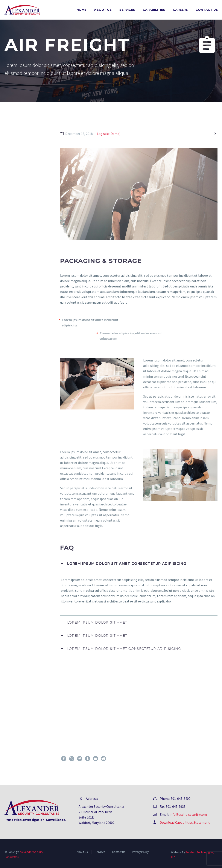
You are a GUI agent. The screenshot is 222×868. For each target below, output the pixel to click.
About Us (103, 10)
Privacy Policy (140, 852)
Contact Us (207, 10)
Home (81, 10)
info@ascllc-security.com (188, 814)
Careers (180, 10)
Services (127, 10)
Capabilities (154, 10)
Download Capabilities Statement (185, 822)
